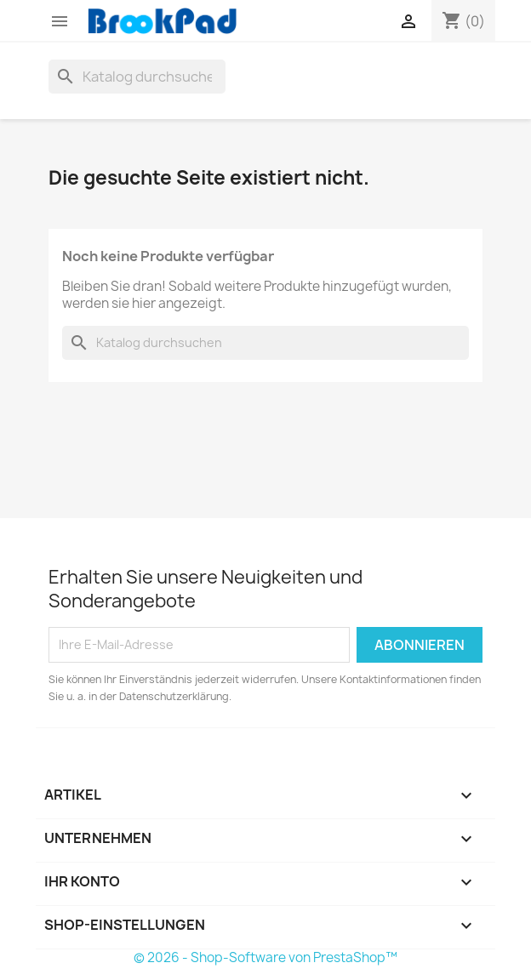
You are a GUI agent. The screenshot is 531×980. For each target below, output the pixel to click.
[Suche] (137, 77)
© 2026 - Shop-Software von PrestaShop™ (265, 957)
